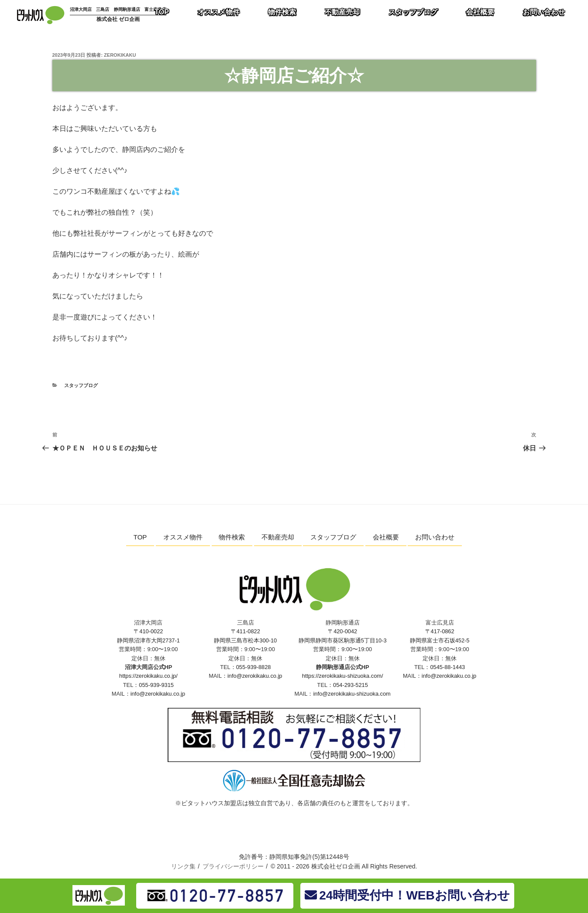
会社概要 (386, 537)
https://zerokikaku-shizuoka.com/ (343, 676)
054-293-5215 (351, 685)
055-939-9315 (156, 685)
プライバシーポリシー (233, 866)
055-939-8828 (254, 667)
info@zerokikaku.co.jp (158, 694)
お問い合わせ (435, 537)
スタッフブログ (81, 385)
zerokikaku (120, 55)
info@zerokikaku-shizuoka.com (352, 694)
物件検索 (232, 537)
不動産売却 (278, 537)
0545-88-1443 (447, 667)
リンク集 (183, 866)
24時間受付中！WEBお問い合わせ (407, 895)
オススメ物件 (183, 537)
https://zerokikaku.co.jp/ (148, 676)
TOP (140, 537)
